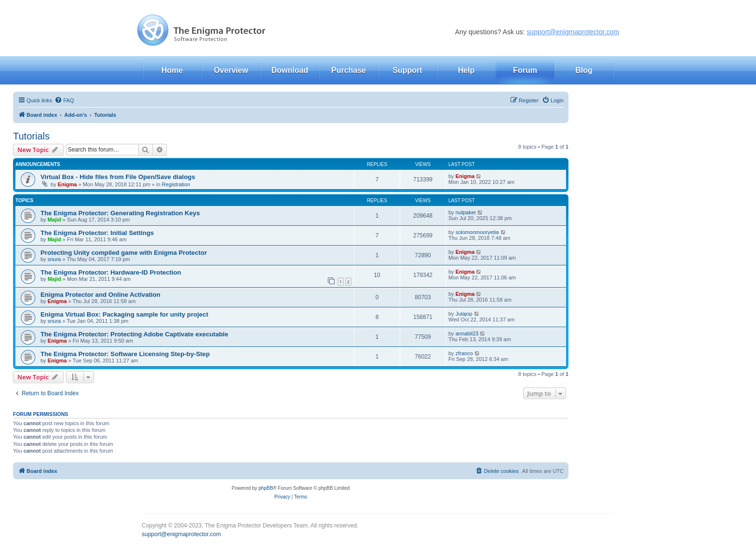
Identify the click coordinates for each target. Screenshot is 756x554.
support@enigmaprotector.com (573, 32)
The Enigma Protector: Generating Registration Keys (120, 213)
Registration (176, 184)
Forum (525, 70)
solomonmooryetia (477, 232)
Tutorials (31, 136)
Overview (231, 70)
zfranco (464, 353)
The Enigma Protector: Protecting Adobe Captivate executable (134, 334)
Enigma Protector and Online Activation (101, 295)
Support (407, 70)
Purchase (349, 70)
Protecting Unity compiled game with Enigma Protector (124, 253)
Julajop (464, 314)
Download (290, 70)
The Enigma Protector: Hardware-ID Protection (111, 272)
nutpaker (466, 212)
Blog (584, 70)
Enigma (67, 184)
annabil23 (467, 333)
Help (466, 70)
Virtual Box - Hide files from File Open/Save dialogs (118, 177)
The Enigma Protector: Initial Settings (97, 233)
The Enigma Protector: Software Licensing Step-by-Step (125, 354)
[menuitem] (64, 100)
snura (54, 259)
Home (172, 70)
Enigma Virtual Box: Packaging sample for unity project (124, 314)
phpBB (266, 488)
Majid (54, 220)
